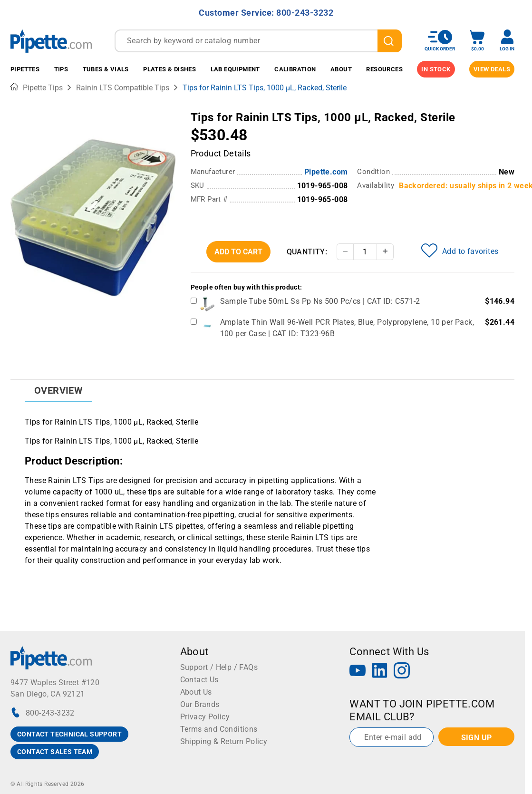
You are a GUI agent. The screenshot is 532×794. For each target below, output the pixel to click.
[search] (390, 41)
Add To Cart (238, 252)
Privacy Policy (205, 717)
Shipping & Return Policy (224, 741)
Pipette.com (326, 172)
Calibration (295, 69)
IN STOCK (436, 69)
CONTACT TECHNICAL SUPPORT (69, 734)
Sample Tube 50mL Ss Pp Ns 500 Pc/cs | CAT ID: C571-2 (320, 301)
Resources (384, 69)
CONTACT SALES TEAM (55, 752)
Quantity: (307, 252)
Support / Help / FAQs (219, 667)
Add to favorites (460, 251)
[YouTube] (358, 672)
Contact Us (199, 680)
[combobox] (258, 41)
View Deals (492, 69)
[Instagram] (402, 672)
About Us (196, 692)
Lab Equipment (235, 69)
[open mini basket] (477, 41)
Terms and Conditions (219, 729)
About (341, 69)
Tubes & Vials (106, 69)
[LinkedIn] (380, 672)
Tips (61, 69)
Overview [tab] (58, 390)
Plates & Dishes (169, 69)
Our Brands (200, 704)
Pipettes (25, 69)
